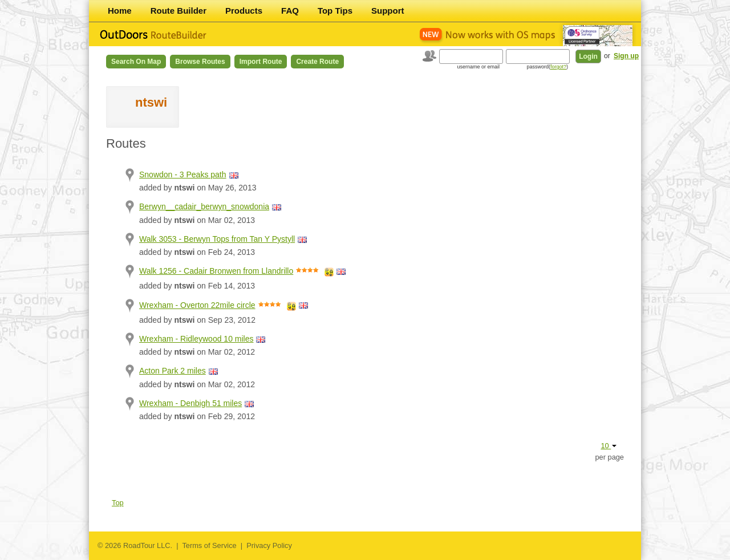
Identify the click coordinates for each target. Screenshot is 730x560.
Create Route (317, 62)
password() (547, 67)
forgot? (558, 67)
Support (388, 11)
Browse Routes (200, 62)
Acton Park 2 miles (173, 371)
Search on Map (136, 62)
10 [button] (609, 446)
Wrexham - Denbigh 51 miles (190, 403)
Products (244, 11)
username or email (478, 67)
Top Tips (335, 11)
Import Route (261, 62)
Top (118, 503)
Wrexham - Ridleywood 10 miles (196, 339)
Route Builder (179, 11)
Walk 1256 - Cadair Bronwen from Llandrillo (216, 271)
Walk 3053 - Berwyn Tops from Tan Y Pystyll (217, 239)
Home (120, 11)
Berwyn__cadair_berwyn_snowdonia (204, 206)
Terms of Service (209, 545)
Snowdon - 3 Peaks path (183, 175)
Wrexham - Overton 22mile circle (197, 305)
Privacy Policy (269, 545)
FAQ (290, 11)
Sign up (626, 56)
